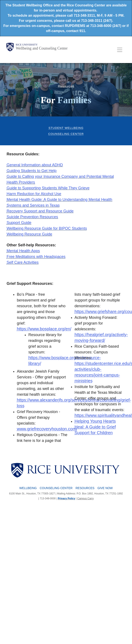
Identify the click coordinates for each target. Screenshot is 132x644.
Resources (85, 488)
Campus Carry (85, 498)
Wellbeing (28, 488)
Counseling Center (66, 134)
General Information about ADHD (35, 165)
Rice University (27, 45)
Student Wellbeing (66, 128)
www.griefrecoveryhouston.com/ (47, 429)
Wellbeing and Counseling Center (42, 48)
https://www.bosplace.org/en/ (44, 329)
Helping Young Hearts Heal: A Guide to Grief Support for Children (95, 427)
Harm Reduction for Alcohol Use (34, 194)
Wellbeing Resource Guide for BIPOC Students (47, 228)
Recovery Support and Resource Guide (40, 211)
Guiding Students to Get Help (32, 171)
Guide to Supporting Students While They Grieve (48, 188)
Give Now (105, 488)
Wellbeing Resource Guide (29, 234)
